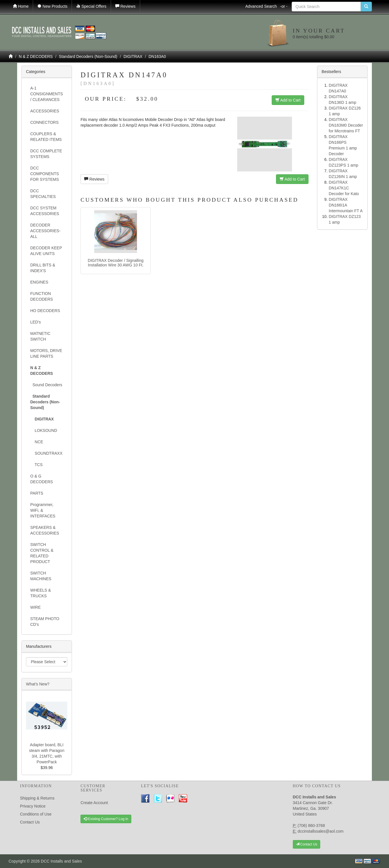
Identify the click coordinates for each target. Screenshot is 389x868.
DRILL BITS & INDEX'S (43, 268)
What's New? (38, 684)
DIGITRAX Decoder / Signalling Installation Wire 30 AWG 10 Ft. (116, 263)
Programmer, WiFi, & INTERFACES (43, 510)
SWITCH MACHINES (41, 576)
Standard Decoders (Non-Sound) (88, 56)
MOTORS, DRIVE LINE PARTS (46, 353)
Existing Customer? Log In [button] (106, 819)
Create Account (94, 803)
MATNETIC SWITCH (40, 336)
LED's (36, 322)
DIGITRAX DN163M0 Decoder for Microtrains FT (346, 125)
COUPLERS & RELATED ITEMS (46, 137)
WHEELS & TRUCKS (41, 593)
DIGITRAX (133, 56)
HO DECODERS (45, 311)
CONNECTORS (44, 122)
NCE (37, 442)
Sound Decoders (46, 385)
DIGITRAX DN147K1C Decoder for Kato (344, 188)
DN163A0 (157, 56)
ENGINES (39, 282)
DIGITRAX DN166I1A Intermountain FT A (346, 205)
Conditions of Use (36, 814)
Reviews (94, 179)
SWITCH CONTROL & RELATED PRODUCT (42, 553)
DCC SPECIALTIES (43, 194)
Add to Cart (288, 100)
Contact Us (30, 822)
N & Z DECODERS (36, 56)
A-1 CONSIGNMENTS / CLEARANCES (47, 94)
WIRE (36, 607)
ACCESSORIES (45, 111)
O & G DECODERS (42, 479)
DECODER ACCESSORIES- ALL (45, 231)
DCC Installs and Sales (61, 861)
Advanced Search (266, 6)
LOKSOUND (44, 430)
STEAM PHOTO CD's (45, 622)
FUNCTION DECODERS (42, 296)
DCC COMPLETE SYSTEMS (46, 154)
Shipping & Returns (37, 798)
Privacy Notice (33, 806)
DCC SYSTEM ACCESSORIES (45, 211)
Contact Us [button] (307, 844)
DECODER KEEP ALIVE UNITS (46, 251)
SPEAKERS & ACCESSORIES (45, 530)
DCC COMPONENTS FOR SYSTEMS (45, 174)
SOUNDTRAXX (46, 453)
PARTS (37, 493)
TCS (36, 465)
